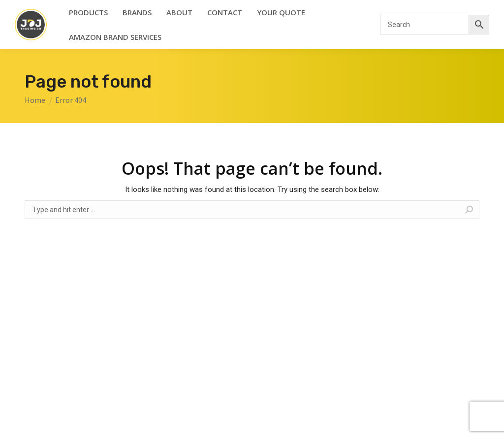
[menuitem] (88, 12)
